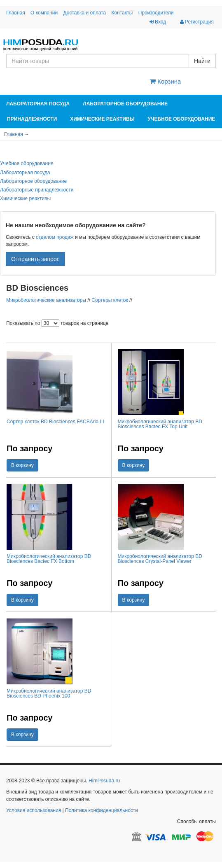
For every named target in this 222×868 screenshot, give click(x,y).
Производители (156, 13)
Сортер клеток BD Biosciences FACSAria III (55, 422)
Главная (16, 13)
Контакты (122, 13)
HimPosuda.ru (104, 781)
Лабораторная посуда (38, 104)
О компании (44, 13)
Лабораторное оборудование (125, 104)
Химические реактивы (102, 119)
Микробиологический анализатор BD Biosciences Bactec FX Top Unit (160, 424)
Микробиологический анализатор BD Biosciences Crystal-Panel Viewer (160, 559)
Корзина (165, 81)
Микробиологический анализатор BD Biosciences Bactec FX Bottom (49, 559)
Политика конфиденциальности (102, 810)
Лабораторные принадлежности (37, 190)
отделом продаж (55, 237)
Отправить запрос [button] (35, 259)
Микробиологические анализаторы (46, 300)
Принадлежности (32, 119)
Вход (158, 22)
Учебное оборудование (181, 119)
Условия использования (34, 810)
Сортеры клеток (110, 300)
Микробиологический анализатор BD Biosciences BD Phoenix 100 (49, 694)
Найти (202, 61)
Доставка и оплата (85, 13)
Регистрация (197, 22)
